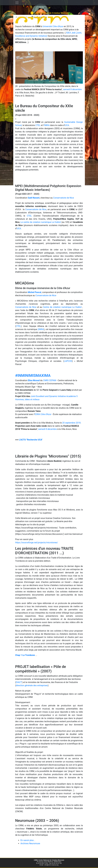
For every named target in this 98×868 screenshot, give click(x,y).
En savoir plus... (28, 840)
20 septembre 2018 (71, 423)
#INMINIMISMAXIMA (33, 376)
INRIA (47, 125)
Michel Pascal (35, 292)
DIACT (19, 682)
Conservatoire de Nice (64, 198)
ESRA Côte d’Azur (43, 414)
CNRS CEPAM (50, 380)
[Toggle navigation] (17, 3)
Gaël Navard (34, 198)
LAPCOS (68, 361)
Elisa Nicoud (34, 380)
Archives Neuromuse (30, 843)
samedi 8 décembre (72, 89)
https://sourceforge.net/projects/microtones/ (37, 543)
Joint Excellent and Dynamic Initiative (48, 396)
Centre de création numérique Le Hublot (62, 307)
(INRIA (41, 329)
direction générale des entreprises (32, 685)
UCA (67, 125)
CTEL (38, 125)
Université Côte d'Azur (53, 26)
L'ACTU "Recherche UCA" (31, 440)
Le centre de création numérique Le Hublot (41, 222)
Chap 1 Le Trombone (25, 655)
